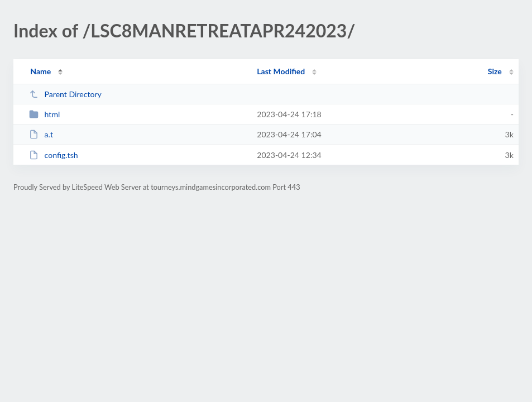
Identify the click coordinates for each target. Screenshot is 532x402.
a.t (41, 134)
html (44, 114)
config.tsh (53, 155)
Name (40, 71)
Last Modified (281, 71)
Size (495, 71)
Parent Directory (65, 94)
